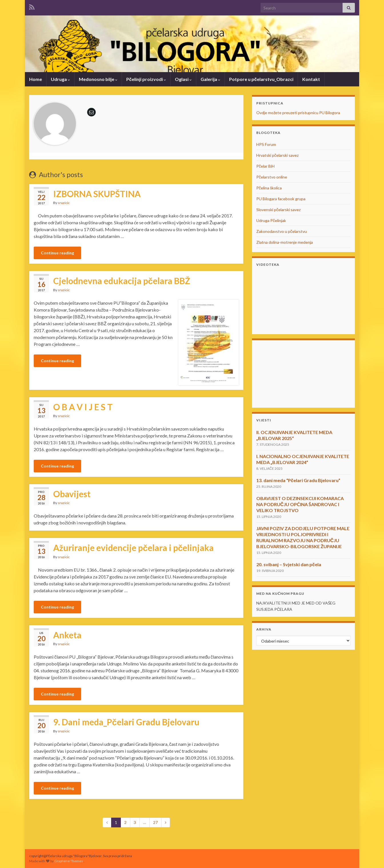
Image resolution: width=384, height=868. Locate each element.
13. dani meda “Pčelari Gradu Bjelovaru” (298, 480)
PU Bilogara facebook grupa (281, 199)
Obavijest (72, 494)
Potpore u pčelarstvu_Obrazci (261, 79)
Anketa (67, 635)
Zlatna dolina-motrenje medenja (285, 242)
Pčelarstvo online (272, 177)
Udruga (60, 79)
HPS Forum (266, 144)
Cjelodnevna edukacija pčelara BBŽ (122, 281)
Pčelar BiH (265, 166)
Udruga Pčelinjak (271, 220)
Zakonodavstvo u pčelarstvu (282, 231)
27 (155, 822)
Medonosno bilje (98, 79)
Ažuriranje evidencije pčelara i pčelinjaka (133, 548)
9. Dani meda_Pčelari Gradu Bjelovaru (126, 722)
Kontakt (311, 79)
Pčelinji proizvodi (146, 79)
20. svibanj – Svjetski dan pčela (289, 564)
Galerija (210, 79)
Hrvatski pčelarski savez (277, 155)
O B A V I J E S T (83, 407)
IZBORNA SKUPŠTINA (97, 194)
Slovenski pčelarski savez (278, 210)
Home (36, 79)
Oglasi (183, 79)
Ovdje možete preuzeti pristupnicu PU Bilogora (298, 113)
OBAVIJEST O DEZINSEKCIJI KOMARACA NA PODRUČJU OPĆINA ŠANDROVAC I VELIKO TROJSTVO (300, 504)
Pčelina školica (269, 188)
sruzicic (64, 203)
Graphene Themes (69, 861)
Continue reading (57, 253)
